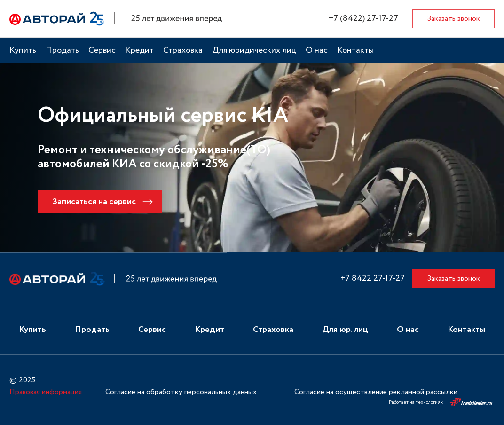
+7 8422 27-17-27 (373, 279)
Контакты (355, 51)
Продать (62, 51)
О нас (317, 51)
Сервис (102, 51)
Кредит (139, 51)
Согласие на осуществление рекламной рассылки (376, 392)
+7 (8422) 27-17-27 (363, 19)
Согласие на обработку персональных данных (181, 392)
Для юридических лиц (254, 51)
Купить (23, 51)
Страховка (183, 51)
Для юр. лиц (345, 330)
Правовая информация (46, 392)
